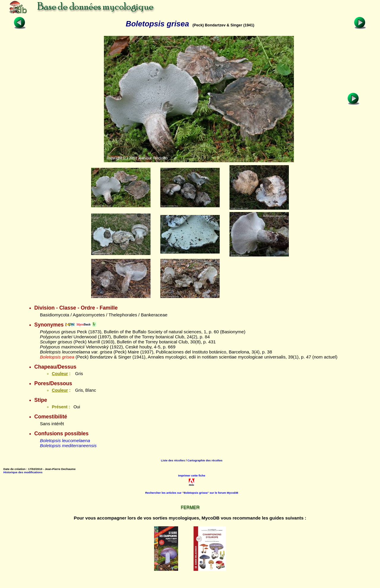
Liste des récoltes (173, 460)
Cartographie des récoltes (205, 460)
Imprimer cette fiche (192, 475)
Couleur (60, 374)
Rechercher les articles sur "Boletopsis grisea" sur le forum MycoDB (192, 493)
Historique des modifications (23, 472)
